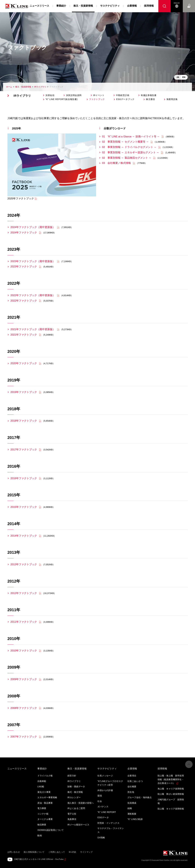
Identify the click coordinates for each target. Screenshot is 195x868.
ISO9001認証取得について (51, 830)
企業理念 (132, 776)
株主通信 (150, 99)
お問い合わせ (189, 3)
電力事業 (42, 808)
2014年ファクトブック (24, 536)
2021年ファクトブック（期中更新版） (33, 329)
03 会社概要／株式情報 (117, 163)
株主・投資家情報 (23, 87)
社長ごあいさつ (135, 781)
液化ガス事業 (44, 792)
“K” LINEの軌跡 (135, 819)
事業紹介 (61, 6)
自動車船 (42, 781)
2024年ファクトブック (24, 233)
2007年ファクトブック (24, 737)
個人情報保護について (34, 852)
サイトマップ (86, 852)
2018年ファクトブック (24, 421)
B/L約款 (73, 852)
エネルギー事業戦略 (47, 797)
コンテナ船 (43, 814)
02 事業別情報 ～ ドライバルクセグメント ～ (129, 147)
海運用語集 (172, 99)
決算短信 (50, 95)
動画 (40, 836)
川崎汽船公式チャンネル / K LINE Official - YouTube (39, 859)
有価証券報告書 (149, 95)
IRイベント (99, 95)
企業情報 (132, 6)
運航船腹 (132, 814)
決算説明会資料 (74, 95)
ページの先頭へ (189, 766)
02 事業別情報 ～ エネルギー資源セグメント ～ (131, 152)
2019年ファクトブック (24, 392)
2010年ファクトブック (24, 651)
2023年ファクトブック (24, 267)
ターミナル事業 (45, 819)
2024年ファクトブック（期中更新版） (33, 227)
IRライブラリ (40, 87)
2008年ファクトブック (24, 708)
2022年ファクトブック (24, 301)
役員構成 (132, 803)
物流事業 (42, 825)
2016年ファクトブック (24, 478)
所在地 (131, 792)
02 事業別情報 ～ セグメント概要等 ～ (125, 142)
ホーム (9, 87)
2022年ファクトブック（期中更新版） (33, 295)
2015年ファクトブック (24, 507)
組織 (130, 808)
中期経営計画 (123, 95)
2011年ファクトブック (24, 622)
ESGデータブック (125, 99)
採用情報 (149, 6)
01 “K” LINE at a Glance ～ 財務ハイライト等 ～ (131, 137)
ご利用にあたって (57, 852)
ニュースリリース (39, 6)
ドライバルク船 (45, 776)
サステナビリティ (110, 6)
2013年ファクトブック (24, 564)
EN (184, 77)
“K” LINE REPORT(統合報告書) (62, 99)
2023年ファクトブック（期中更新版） (33, 261)
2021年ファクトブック (24, 335)
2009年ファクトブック (24, 679)
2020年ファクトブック (24, 363)
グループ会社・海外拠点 (140, 797)
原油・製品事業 (45, 803)
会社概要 (132, 787)
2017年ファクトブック (24, 450)
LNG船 (41, 787)
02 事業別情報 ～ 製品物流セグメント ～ (127, 158)
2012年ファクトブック (24, 593)
